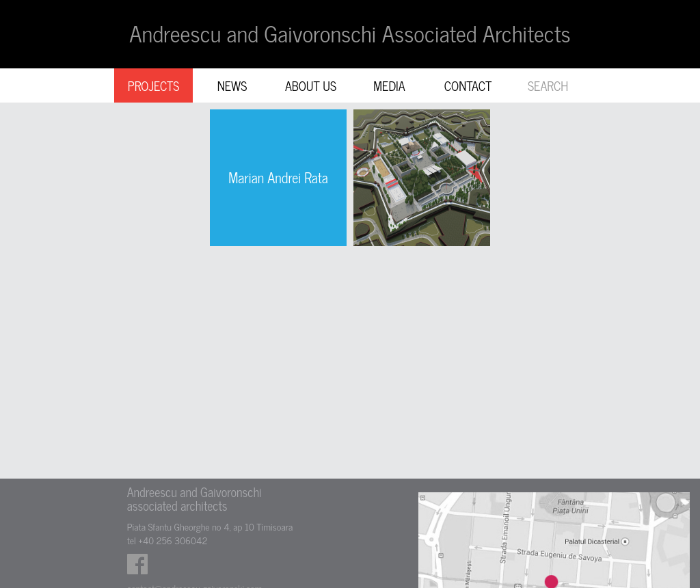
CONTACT (468, 85)
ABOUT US (311, 85)
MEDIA (389, 85)
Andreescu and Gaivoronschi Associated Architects (350, 33)
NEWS (232, 85)
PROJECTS (154, 85)
